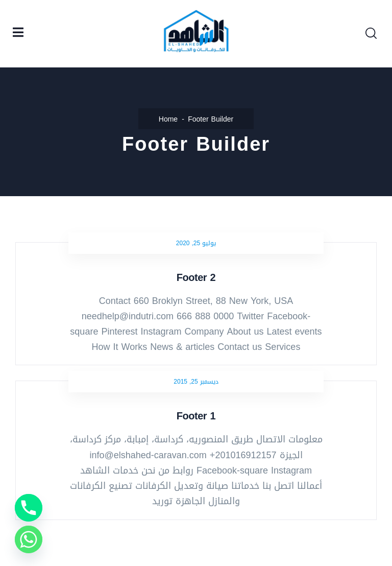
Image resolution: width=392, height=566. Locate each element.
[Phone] (29, 508)
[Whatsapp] (29, 539)
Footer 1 (196, 416)
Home (168, 119)
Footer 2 (196, 277)
